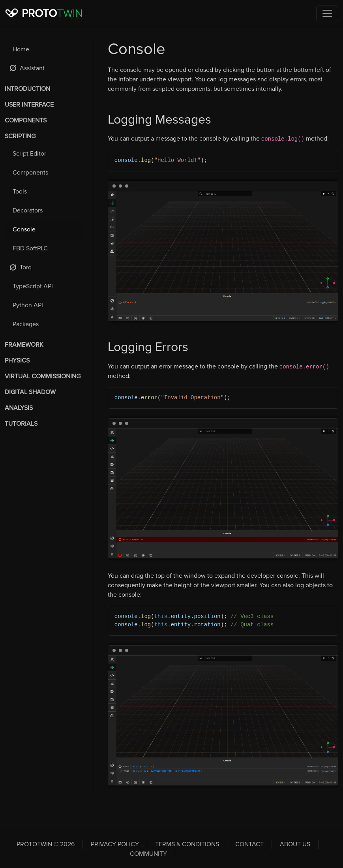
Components (30, 173)
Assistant (27, 68)
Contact (249, 844)
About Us (295, 844)
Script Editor (29, 154)
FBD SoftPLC (30, 248)
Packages (26, 324)
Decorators (28, 210)
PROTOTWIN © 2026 (46, 844)
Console (24, 229)
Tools (20, 192)
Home (21, 49)
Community (148, 854)
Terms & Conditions (187, 844)
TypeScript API (33, 286)
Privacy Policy (115, 844)
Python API (28, 305)
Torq (21, 267)
